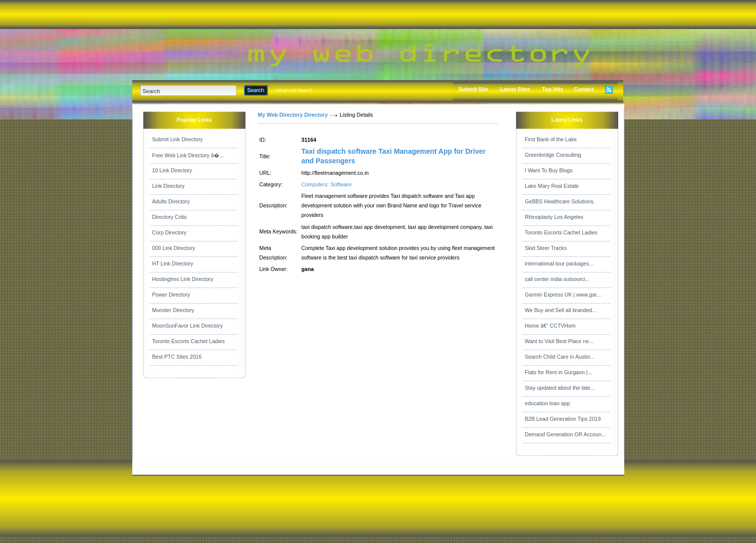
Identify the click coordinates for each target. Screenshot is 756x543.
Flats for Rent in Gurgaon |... (559, 372)
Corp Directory (170, 232)
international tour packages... (559, 263)
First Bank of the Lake (551, 139)
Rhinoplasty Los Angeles (554, 217)
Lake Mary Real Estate (552, 186)
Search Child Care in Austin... (560, 357)
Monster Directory (173, 310)
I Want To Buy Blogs (549, 170)
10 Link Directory (172, 170)
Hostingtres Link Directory (183, 279)
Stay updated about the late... (560, 388)
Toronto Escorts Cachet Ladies (189, 341)
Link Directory (169, 186)
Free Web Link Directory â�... (188, 155)
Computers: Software (327, 184)
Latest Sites (515, 89)
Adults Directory (171, 201)
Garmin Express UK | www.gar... (563, 295)
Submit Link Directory (178, 139)
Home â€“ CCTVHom (550, 326)
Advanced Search (294, 90)
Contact (584, 89)
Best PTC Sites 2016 (177, 357)
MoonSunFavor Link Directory (188, 326)
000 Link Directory (174, 248)
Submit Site (474, 89)
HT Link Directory (173, 263)
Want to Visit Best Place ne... (559, 341)
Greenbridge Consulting (553, 155)
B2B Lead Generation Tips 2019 (563, 419)
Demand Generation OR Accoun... (566, 434)
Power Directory (171, 295)
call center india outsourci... (557, 279)
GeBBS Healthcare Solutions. (560, 201)
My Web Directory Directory (293, 115)
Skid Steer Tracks (546, 248)
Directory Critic (170, 217)
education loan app (548, 403)
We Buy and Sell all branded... (561, 310)
